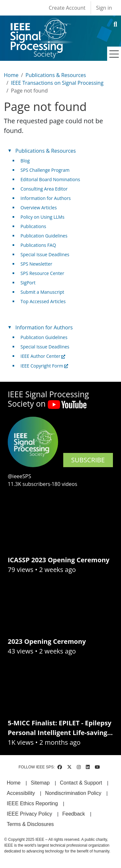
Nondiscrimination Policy (73, 793)
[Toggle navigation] (114, 54)
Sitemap (40, 783)
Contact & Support (81, 783)
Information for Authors (46, 198)
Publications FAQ (38, 245)
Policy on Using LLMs (43, 217)
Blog (25, 161)
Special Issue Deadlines (45, 254)
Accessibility (21, 793)
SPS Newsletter (36, 264)
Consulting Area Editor (44, 189)
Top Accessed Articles (43, 301)
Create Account (67, 8)
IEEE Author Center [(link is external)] (43, 356)
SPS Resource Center (42, 273)
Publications (33, 226)
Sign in (104, 8)
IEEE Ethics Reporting (32, 803)
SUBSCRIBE (88, 460)
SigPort (28, 283)
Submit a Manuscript (42, 292)
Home (11, 75)
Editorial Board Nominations (50, 179)
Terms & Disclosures (30, 824)
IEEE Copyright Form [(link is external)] (44, 366)
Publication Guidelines (44, 236)
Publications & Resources (56, 75)
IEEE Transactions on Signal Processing (57, 83)
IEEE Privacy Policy (29, 814)
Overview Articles (39, 208)
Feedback (74, 814)
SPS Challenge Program (45, 170)
